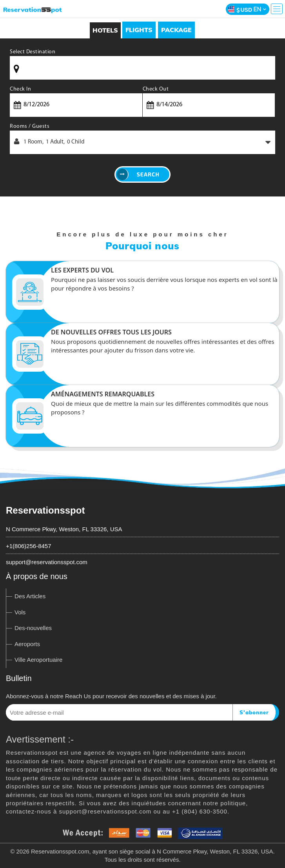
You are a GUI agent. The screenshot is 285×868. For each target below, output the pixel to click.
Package (176, 30)
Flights (139, 30)
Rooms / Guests (30, 126)
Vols (20, 612)
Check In (20, 89)
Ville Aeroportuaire (38, 660)
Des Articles (30, 596)
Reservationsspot (45, 510)
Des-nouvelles (33, 628)
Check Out (156, 89)
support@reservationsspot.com (47, 562)
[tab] (139, 30)
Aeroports (27, 644)
